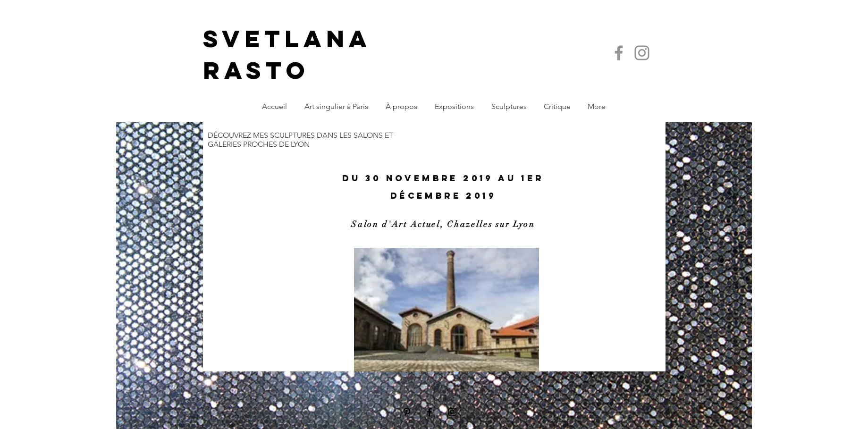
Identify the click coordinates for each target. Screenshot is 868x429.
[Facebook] (619, 53)
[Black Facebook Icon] (430, 412)
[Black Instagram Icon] (452, 412)
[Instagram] (642, 53)
